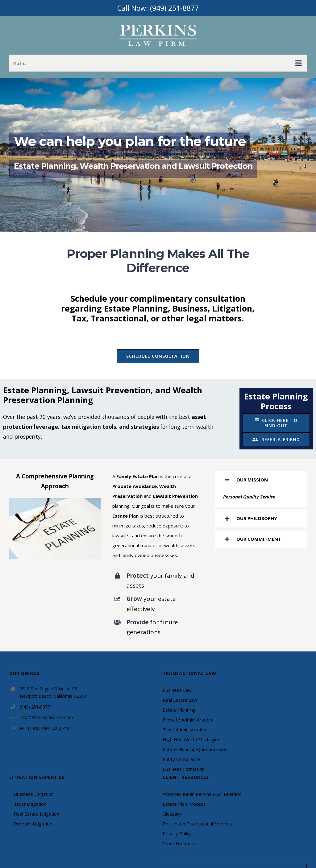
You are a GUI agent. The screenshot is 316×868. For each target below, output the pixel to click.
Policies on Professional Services (197, 824)
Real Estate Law (180, 700)
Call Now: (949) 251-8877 (158, 8)
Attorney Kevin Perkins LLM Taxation (202, 794)
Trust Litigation (30, 804)
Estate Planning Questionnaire (195, 749)
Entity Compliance (181, 759)
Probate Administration (187, 720)
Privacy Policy (177, 833)
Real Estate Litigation (37, 814)
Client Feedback (179, 843)
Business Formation (184, 769)
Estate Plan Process (184, 804)
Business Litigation (34, 794)
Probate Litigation (33, 824)
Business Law (177, 690)
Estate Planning (179, 710)
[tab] (261, 480)
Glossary (172, 814)
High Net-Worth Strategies (191, 739)
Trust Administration (184, 730)
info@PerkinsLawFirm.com (46, 717)
